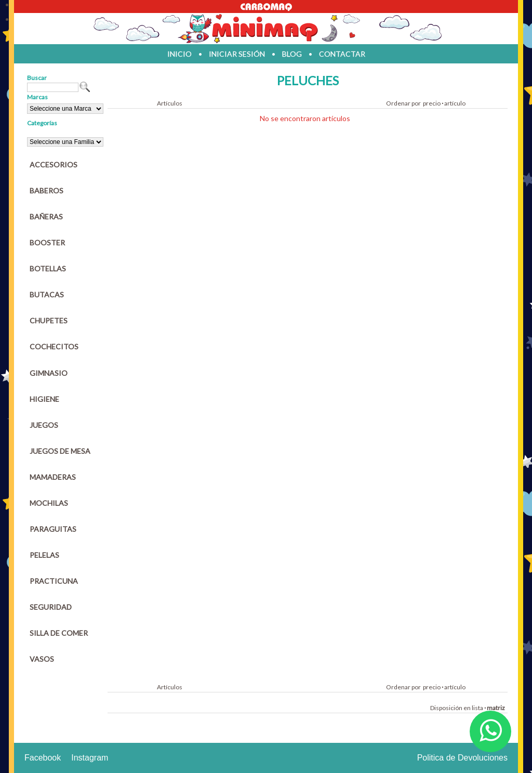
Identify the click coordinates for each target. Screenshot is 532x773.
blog (292, 54)
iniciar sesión (237, 54)
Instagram (90, 758)
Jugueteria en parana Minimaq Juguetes (266, 29)
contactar (342, 54)
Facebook (43, 758)
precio (432, 103)
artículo (455, 103)
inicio (179, 54)
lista (477, 708)
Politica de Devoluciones (462, 758)
